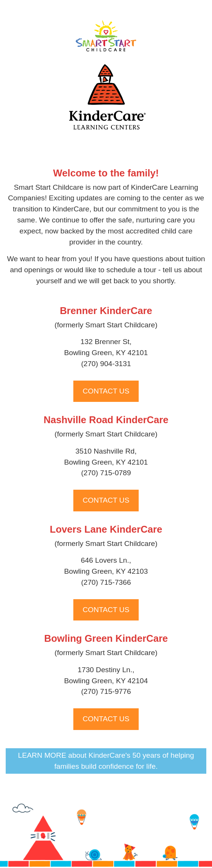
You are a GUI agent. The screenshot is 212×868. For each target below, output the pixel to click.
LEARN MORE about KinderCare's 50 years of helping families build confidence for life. (106, 761)
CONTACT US (106, 391)
